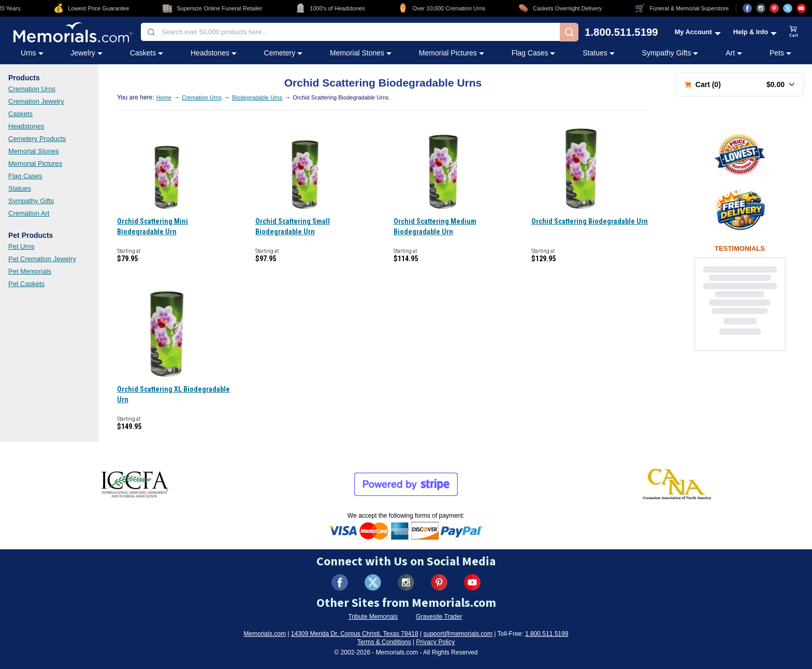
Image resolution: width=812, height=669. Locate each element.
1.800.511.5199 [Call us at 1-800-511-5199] (621, 32)
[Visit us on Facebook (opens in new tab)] (747, 8)
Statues (20, 188)
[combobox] (350, 32)
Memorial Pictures (35, 163)
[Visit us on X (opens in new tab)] (788, 8)
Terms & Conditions (384, 642)
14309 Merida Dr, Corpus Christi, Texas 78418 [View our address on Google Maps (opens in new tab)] (355, 634)
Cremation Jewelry (36, 101)
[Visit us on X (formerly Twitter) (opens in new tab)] (373, 582)
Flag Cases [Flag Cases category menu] (534, 53)
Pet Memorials (30, 271)
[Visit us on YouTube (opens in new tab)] (801, 8)
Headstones (26, 126)
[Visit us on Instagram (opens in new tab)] (761, 8)
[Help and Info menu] (755, 32)
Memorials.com (265, 634)
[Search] (569, 32)
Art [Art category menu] (734, 53)
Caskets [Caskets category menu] (147, 53)
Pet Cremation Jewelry (42, 259)
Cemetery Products (37, 139)
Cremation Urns (32, 89)
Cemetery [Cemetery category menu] (284, 53)
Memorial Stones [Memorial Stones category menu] (361, 53)
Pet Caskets (26, 284)
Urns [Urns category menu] (32, 53)
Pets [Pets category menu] (780, 53)
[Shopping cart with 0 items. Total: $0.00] (740, 84)
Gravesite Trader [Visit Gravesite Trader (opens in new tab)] (439, 617)
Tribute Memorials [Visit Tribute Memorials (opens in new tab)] (373, 617)
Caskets (20, 114)
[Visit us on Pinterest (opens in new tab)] (774, 8)
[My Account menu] (698, 32)
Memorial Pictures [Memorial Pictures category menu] (452, 53)
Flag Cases (25, 176)
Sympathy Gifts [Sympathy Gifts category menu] (670, 53)
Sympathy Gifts (31, 201)
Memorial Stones (34, 151)
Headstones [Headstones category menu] (214, 53)
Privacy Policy (436, 642)
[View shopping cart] (794, 32)
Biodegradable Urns (257, 97)
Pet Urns (21, 246)
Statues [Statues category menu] (598, 53)
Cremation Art (29, 213)
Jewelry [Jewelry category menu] (86, 53)
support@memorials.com (458, 634)
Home (164, 97)
